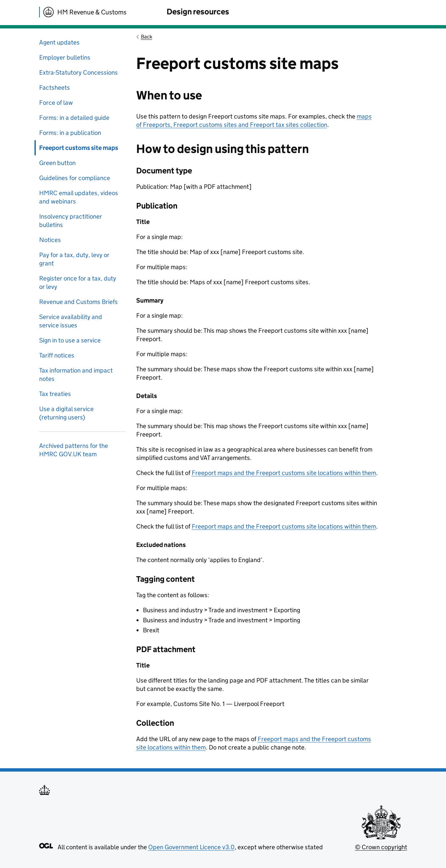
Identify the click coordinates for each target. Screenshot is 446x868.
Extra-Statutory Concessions (78, 72)
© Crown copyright (381, 847)
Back (147, 37)
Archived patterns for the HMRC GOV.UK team (74, 450)
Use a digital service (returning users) (66, 413)
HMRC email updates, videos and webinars (79, 197)
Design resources (198, 12)
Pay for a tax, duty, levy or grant (74, 259)
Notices (50, 240)
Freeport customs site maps (79, 148)
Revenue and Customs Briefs (78, 302)
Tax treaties (55, 394)
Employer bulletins (65, 57)
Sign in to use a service (70, 340)
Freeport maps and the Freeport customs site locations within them (284, 473)
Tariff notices (57, 355)
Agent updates (59, 42)
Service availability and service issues (71, 321)
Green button (57, 163)
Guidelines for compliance (75, 178)
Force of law (56, 103)
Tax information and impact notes (76, 375)
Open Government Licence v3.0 (191, 847)
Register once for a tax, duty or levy (78, 283)
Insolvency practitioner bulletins (71, 221)
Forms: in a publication (70, 133)
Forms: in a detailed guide (74, 118)
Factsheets (55, 88)
